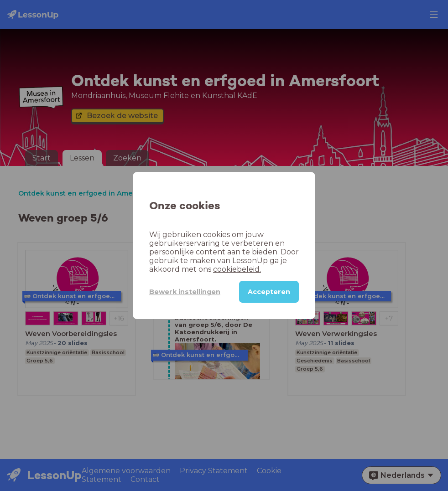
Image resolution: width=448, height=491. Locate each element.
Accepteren (269, 292)
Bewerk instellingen (185, 292)
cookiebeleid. (237, 269)
